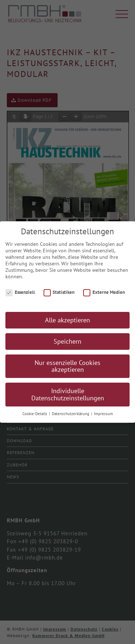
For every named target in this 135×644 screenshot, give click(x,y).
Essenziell (20, 294)
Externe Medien (104, 294)
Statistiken (59, 294)
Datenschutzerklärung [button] (71, 416)
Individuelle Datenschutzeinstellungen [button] (68, 397)
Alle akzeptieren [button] (67, 322)
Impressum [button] (103, 416)
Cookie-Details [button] (35, 416)
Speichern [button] (67, 343)
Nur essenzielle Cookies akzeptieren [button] (67, 368)
